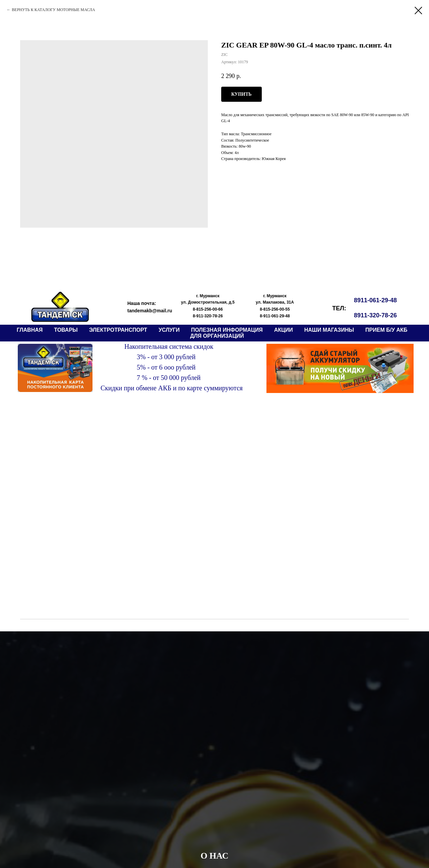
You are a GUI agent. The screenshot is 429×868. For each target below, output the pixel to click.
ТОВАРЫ (66, 330)
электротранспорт (118, 330)
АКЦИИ (284, 330)
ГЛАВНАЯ (30, 330)
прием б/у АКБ (386, 330)
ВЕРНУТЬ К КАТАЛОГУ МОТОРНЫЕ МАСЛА (53, 10)
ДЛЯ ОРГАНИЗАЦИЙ (217, 336)
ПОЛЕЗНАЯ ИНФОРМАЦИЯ (227, 330)
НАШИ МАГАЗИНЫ (329, 330)
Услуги (169, 330)
